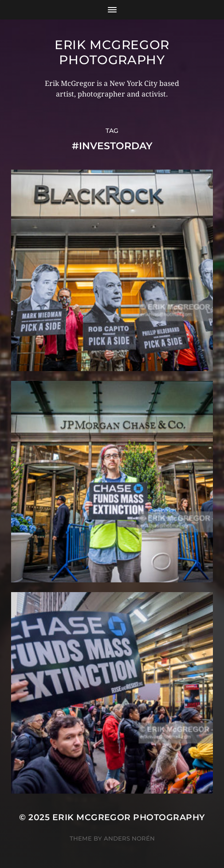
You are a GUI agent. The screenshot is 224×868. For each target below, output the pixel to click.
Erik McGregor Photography (112, 52)
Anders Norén (129, 838)
